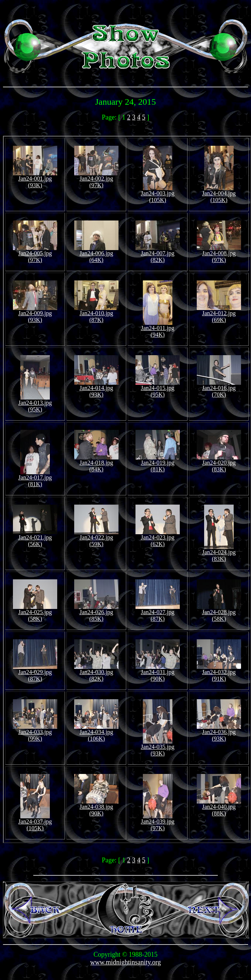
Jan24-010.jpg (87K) (96, 314)
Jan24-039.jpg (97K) (157, 822)
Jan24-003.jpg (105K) (157, 194)
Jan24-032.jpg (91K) (219, 673)
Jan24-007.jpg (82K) (158, 254)
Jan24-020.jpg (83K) (219, 463)
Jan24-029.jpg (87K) (35, 673)
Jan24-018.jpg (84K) (96, 463)
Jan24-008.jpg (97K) (219, 254)
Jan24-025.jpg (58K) (35, 613)
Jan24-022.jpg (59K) (96, 538)
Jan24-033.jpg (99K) (35, 733)
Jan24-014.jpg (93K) (96, 389)
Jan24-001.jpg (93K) (35, 179)
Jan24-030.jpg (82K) (96, 673)
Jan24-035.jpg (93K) (157, 747)
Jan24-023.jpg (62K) (158, 538)
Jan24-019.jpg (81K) (158, 463)
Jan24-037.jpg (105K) (35, 822)
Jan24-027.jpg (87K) (158, 613)
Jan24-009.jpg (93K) (35, 314)
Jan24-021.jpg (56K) (35, 538)
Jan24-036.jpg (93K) (219, 733)
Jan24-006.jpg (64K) (96, 254)
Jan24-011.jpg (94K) (158, 329)
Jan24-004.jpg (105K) (219, 194)
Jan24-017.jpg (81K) (35, 478)
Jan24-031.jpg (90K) (158, 673)
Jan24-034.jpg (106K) (96, 733)
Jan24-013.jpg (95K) (35, 403)
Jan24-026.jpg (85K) (96, 613)
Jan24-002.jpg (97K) (96, 179)
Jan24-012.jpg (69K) (219, 314)
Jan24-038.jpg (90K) (96, 807)
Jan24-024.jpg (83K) (219, 553)
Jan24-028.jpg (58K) (219, 613)
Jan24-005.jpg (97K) (35, 254)
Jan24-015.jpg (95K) (158, 389)
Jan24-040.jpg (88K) (219, 807)
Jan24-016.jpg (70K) (219, 389)
